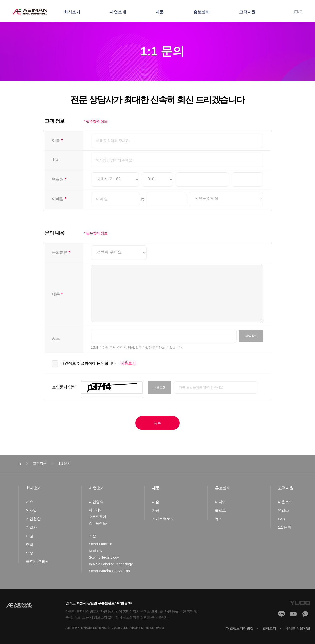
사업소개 (118, 12)
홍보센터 (202, 12)
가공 (156, 510)
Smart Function (101, 544)
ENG (298, 12)
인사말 (31, 510)
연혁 (30, 544)
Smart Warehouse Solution (109, 571)
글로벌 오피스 (37, 561)
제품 (160, 12)
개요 (30, 502)
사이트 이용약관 (298, 628)
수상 (30, 553)
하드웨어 (96, 510)
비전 (30, 536)
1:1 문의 (285, 527)
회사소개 (72, 12)
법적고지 (269, 628)
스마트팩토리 (99, 523)
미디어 (220, 502)
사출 (156, 502)
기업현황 (33, 519)
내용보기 (128, 363)
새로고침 (159, 387)
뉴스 (219, 519)
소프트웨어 (97, 517)
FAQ (282, 519)
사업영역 (96, 502)
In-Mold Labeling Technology (111, 564)
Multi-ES (95, 551)
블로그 (220, 510)
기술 (93, 536)
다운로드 (285, 502)
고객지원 (247, 12)
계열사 (31, 527)
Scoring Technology (104, 557)
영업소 (283, 510)
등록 (157, 423)
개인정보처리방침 (240, 628)
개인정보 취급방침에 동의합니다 (88, 363)
